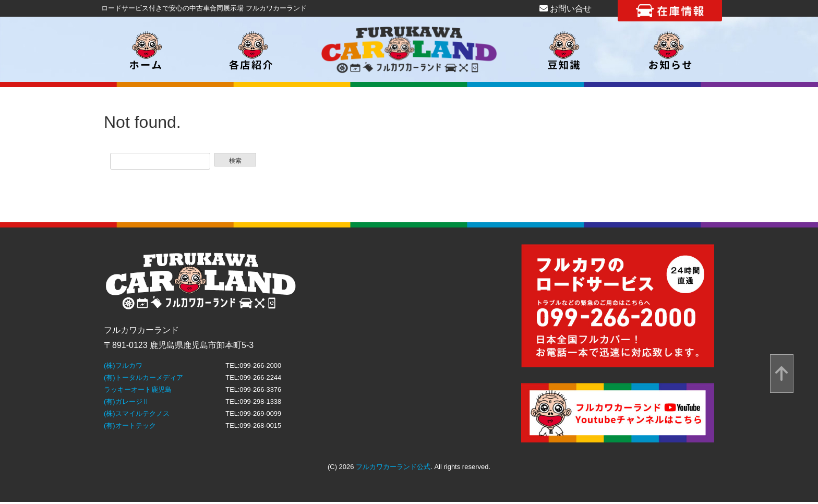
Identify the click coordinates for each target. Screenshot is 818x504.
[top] (782, 374)
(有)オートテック (130, 425)
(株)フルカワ (123, 365)
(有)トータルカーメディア (143, 377)
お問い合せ (566, 9)
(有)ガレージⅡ (127, 401)
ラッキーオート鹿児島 (138, 389)
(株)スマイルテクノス (137, 413)
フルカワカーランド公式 (393, 467)
